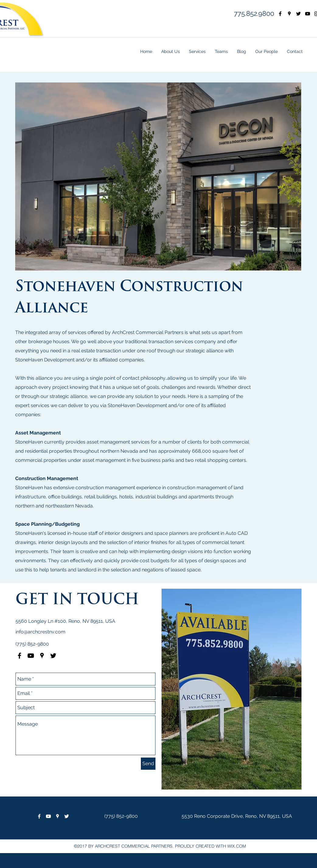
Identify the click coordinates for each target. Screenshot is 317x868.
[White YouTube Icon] (48, 816)
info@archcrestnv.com (40, 632)
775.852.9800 (254, 13)
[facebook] (280, 14)
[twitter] (298, 14)
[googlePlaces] (289, 14)
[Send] (148, 764)
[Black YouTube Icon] (31, 656)
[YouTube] (308, 14)
